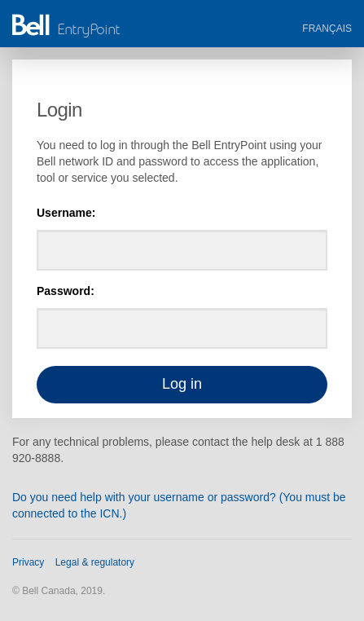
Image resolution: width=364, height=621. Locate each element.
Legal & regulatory (95, 562)
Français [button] (327, 29)
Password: (66, 291)
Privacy (28, 562)
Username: (66, 213)
